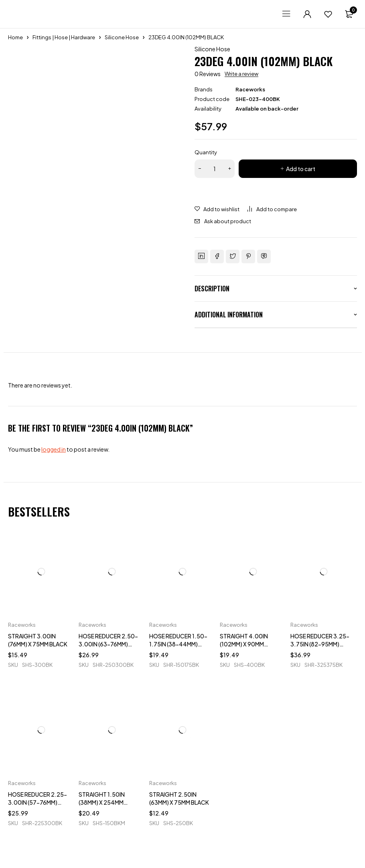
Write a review (241, 74)
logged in (54, 449)
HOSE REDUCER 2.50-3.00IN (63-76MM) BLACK (108, 644)
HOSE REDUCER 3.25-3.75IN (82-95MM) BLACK (320, 644)
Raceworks (250, 89)
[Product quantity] (215, 169)
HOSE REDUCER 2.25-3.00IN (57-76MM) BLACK (38, 802)
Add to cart (301, 169)
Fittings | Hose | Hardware (64, 37)
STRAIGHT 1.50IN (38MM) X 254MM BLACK (102, 802)
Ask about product (228, 221)
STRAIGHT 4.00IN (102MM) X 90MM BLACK (244, 644)
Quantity (206, 152)
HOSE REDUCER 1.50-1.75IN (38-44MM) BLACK (178, 644)
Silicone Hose (122, 37)
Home (15, 37)
